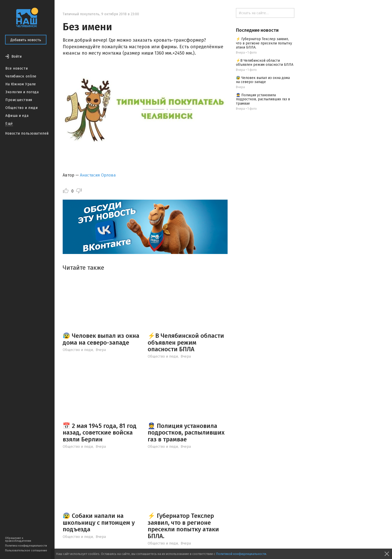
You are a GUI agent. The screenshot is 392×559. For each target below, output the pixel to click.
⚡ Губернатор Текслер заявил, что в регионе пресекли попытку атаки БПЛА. (183, 526)
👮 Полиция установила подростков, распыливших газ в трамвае (186, 433)
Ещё (9, 124)
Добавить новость (26, 40)
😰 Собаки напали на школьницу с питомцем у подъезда (99, 523)
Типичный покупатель (81, 14)
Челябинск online (21, 76)
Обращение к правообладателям (18, 539)
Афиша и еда (17, 116)
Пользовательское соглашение (26, 550)
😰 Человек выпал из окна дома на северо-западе (101, 339)
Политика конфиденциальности (26, 546)
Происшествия (19, 100)
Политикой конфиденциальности (241, 554)
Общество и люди (21, 108)
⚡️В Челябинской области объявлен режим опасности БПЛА (186, 342)
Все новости (16, 68)
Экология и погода (22, 92)
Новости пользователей (27, 133)
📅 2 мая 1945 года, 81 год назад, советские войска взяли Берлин (100, 433)
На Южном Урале (21, 84)
